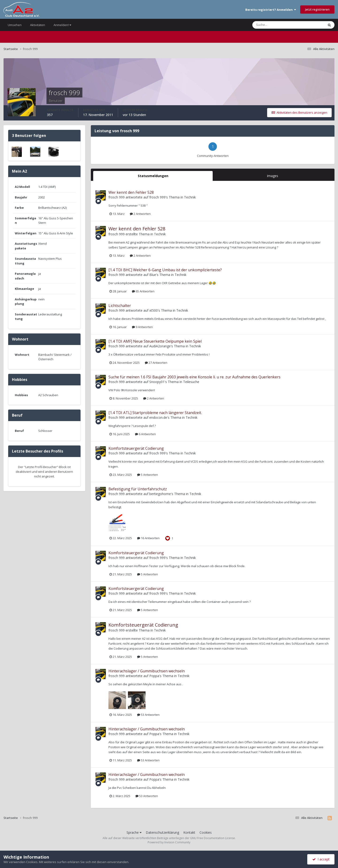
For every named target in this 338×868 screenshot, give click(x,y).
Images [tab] (273, 176)
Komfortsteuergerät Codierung (136, 448)
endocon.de (158, 417)
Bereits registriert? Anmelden (271, 10)
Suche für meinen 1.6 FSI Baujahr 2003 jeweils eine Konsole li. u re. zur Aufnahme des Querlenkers (194, 377)
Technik (190, 197)
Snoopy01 (157, 382)
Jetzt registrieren (317, 9)
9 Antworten (142, 327)
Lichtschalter (120, 306)
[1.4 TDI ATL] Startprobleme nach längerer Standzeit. (155, 413)
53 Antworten (148, 715)
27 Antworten (156, 363)
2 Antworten (140, 214)
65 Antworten (143, 291)
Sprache (134, 832)
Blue (153, 275)
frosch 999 (117, 197)
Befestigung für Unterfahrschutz (138, 489)
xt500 (154, 310)
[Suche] (279, 25)
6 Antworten (145, 434)
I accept (321, 859)
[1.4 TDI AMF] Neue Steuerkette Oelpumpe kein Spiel (155, 341)
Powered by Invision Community (169, 842)
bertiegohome (160, 494)
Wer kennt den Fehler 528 (131, 192)
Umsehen (15, 25)
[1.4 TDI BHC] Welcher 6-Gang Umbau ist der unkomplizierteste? (165, 270)
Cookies (206, 832)
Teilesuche (191, 382)
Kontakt (189, 832)
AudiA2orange (160, 346)
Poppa (154, 676)
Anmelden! (62, 25)
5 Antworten (148, 475)
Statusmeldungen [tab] (153, 176)
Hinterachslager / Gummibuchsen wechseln (147, 671)
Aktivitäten (38, 25)
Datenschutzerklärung (162, 832)
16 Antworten (148, 538)
